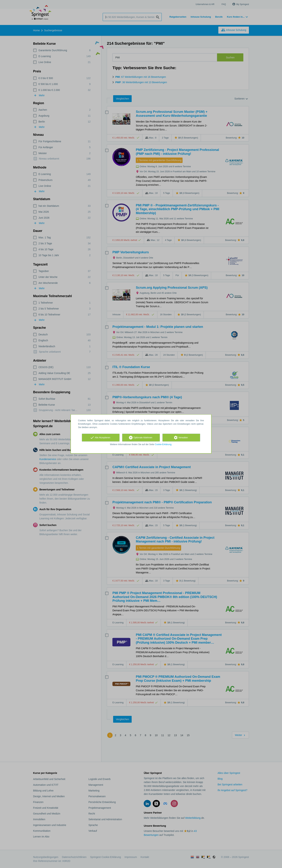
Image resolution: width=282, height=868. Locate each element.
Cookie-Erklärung (163, 444)
